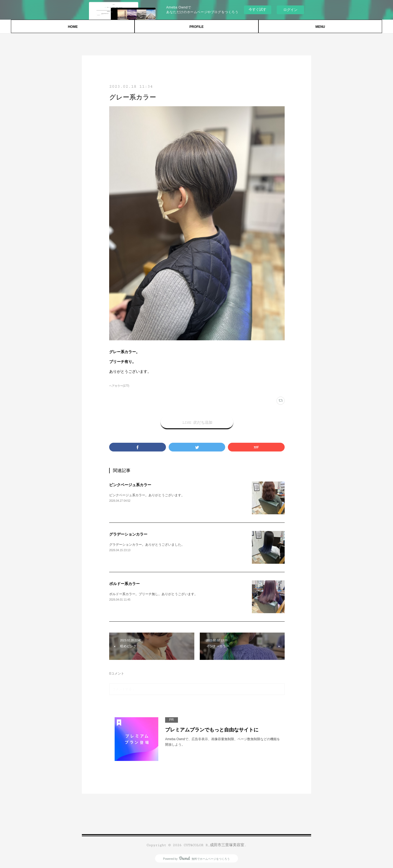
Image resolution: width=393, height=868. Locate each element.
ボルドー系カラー (124, 584)
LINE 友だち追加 (197, 422)
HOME (73, 27)
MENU (320, 27)
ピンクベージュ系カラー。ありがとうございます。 (147, 495)
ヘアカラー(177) (119, 386)
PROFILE (196, 27)
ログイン (290, 10)
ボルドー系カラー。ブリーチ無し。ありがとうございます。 (153, 594)
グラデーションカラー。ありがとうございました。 (147, 545)
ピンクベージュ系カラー (130, 485)
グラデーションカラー (128, 534)
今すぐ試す (257, 9)
